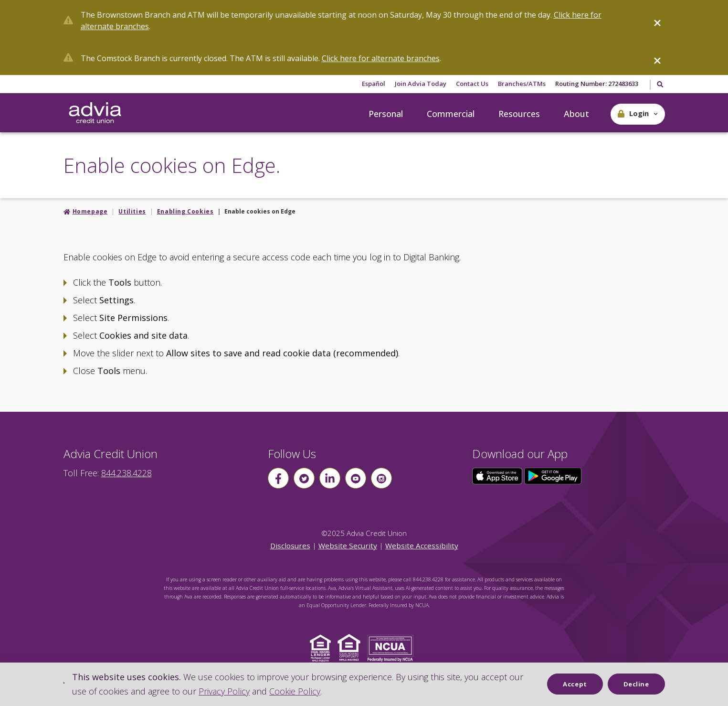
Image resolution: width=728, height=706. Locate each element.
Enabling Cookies (185, 211)
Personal (386, 114)
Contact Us (472, 84)
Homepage (90, 211)
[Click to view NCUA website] (393, 647)
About (576, 114)
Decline (636, 684)
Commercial (451, 114)
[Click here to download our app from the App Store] (498, 475)
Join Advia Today (421, 84)
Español (374, 84)
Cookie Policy (295, 691)
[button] (638, 114)
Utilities (132, 211)
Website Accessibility (422, 546)
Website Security (348, 546)
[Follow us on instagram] (381, 478)
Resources (519, 114)
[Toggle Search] (659, 85)
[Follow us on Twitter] (304, 478)
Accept (575, 684)
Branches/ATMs (522, 84)
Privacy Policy (224, 691)
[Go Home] (95, 113)
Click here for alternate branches (381, 58)
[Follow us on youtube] (356, 478)
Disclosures (290, 546)
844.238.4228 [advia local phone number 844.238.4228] (127, 473)
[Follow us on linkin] (330, 478)
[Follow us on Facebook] (278, 478)
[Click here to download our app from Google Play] (553, 475)
